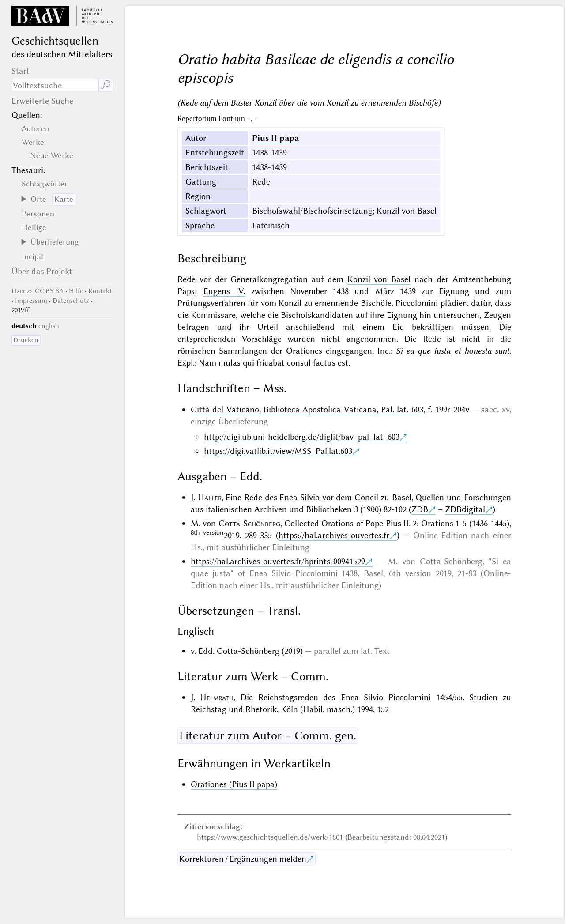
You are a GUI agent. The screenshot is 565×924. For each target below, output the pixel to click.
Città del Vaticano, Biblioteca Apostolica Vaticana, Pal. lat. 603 (307, 409)
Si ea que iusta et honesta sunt (452, 351)
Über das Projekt (42, 271)
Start (21, 71)
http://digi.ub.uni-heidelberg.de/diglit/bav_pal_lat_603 (302, 437)
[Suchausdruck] (55, 85)
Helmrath (217, 697)
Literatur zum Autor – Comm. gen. (268, 735)
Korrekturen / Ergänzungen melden (243, 859)
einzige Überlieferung (229, 421)
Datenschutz (71, 301)
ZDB (420, 509)
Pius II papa (275, 138)
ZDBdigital (465, 509)
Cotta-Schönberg (249, 523)
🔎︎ (106, 85)
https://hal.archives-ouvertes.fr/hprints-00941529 (278, 561)
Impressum (31, 301)
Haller (210, 497)
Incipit (33, 256)
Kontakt (100, 291)
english (49, 326)
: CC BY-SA (38, 291)
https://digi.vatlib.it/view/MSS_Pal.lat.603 (278, 451)
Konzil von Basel (379, 279)
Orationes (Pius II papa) (234, 784)
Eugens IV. (224, 291)
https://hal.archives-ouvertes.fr (334, 535)
